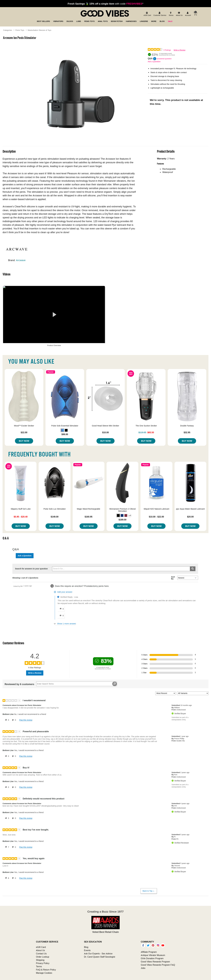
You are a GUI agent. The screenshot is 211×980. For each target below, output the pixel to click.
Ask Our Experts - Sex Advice (98, 954)
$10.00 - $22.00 (156, 517)
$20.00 (190, 517)
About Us (40, 950)
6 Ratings (167, 50)
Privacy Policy (43, 963)
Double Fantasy (187, 426)
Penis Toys (20, 30)
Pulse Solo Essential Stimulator (65, 426)
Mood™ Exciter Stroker (24, 426)
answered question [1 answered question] (164, 59)
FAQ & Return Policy (46, 970)
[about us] (179, 14)
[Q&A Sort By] (188, 578)
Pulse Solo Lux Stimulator (55, 509)
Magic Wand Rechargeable (88, 509)
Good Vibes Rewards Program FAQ (158, 965)
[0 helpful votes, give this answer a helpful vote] (61, 609)
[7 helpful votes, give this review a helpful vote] (6, 847)
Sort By (173, 578)
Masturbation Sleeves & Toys (39, 30)
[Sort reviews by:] (165, 693)
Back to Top (149, 891)
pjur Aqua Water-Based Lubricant (190, 509)
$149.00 (55, 517)
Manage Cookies (44, 973)
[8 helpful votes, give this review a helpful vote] (6, 878)
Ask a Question (154, 62)
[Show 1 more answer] (65, 624)
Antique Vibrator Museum (153, 955)
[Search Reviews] (77, 684)
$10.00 (106, 432)
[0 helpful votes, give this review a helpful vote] (6, 720)
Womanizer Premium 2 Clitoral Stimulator (123, 510)
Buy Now (24, 441)
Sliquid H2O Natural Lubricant (156, 509)
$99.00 (65, 434)
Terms (39, 966)
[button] (62, 430)
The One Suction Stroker (146, 426)
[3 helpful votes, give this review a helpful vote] (6, 818)
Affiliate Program (149, 952)
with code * (105, 4)
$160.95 (89, 517)
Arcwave (21, 260)
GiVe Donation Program (152, 958)
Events (87, 950)
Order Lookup (43, 957)
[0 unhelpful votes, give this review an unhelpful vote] (13, 720)
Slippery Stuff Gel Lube (21, 509)
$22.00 (24, 432)
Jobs (143, 968)
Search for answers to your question (31, 569)
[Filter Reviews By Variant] (193, 693)
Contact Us (41, 954)
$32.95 (187, 432)
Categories (8, 30)
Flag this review (26, 720)
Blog (86, 947)
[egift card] (147, 14)
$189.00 (122, 520)
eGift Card (41, 947)
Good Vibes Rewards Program (155, 962)
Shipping (40, 960)
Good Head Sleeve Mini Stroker (105, 426)
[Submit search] (193, 569)
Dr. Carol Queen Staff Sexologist (100, 957)
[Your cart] (195, 14)
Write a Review (179, 50)
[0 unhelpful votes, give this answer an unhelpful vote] (61, 616)
